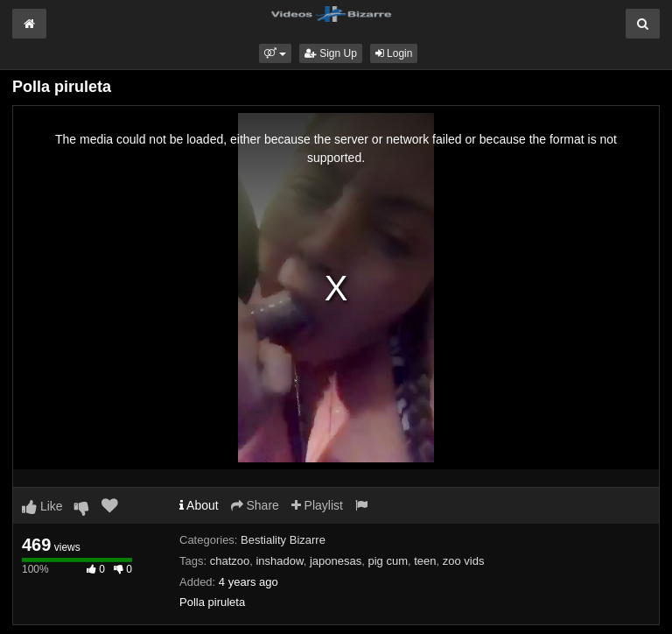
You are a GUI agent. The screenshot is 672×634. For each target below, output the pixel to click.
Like (42, 506)
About (199, 505)
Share (255, 505)
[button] (275, 53)
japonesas (336, 561)
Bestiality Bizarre (283, 540)
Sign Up (331, 53)
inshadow (279, 561)
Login (394, 53)
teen (425, 561)
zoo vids (464, 561)
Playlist (317, 505)
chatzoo (230, 561)
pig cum (388, 561)
